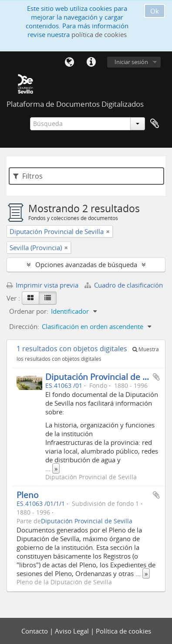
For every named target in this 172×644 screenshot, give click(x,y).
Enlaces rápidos (91, 62)
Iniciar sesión (131, 62)
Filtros (28, 176)
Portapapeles (155, 124)
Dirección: (24, 326)
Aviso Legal (73, 631)
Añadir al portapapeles (156, 377)
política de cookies (99, 34)
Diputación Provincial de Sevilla (106, 377)
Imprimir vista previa (42, 285)
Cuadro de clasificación (124, 285)
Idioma (69, 62)
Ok (155, 11)
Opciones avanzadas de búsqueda (86, 264)
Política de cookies (123, 631)
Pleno (27, 495)
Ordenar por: (29, 311)
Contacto (35, 631)
